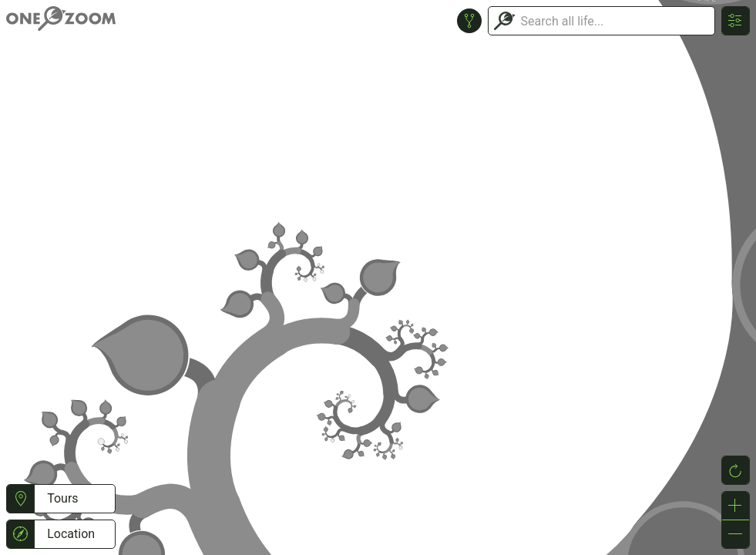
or (378, 277)
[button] (20, 499)
